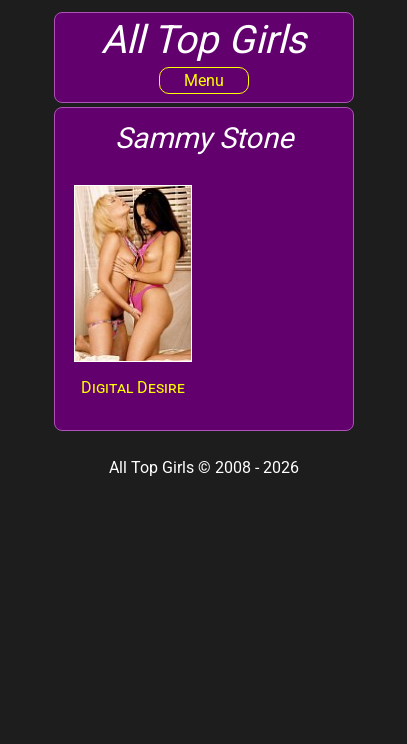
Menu (204, 80)
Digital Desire (133, 387)
